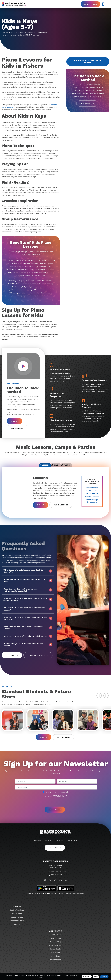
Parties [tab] (77, 467)
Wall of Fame (63, 742)
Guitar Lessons (92, 493)
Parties (72, 845)
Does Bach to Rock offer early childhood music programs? (28, 621)
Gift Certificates (56, 950)
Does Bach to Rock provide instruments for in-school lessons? (28, 602)
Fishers (17, 911)
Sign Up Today (90, 4)
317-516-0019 (57, 879)
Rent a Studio (55, 954)
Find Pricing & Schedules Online (88, 62)
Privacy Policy (71, 898)
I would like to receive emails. (56, 797)
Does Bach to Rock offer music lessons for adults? (28, 631)
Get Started (12, 658)
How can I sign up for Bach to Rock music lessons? (28, 648)
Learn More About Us (38, 658)
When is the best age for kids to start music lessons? (28, 612)
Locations (56, 961)
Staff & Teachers (17, 915)
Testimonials (56, 943)
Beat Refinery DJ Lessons (92, 504)
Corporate (55, 936)
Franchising (55, 957)
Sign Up (14, 421)
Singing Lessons (92, 500)
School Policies (17, 922)
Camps (60, 845)
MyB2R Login (56, 964)
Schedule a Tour (17, 925)
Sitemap (80, 898)
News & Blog (55, 946)
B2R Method (55, 939)
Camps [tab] (56, 467)
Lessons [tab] (34, 467)
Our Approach (87, 104)
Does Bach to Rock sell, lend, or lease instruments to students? (28, 593)
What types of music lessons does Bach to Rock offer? (28, 574)
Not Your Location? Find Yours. (55, 876)
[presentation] (55, 807)
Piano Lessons (92, 490)
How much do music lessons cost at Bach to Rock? (28, 584)
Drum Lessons (92, 497)
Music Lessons (61, 508)
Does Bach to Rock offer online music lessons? (28, 639)
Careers (17, 929)
